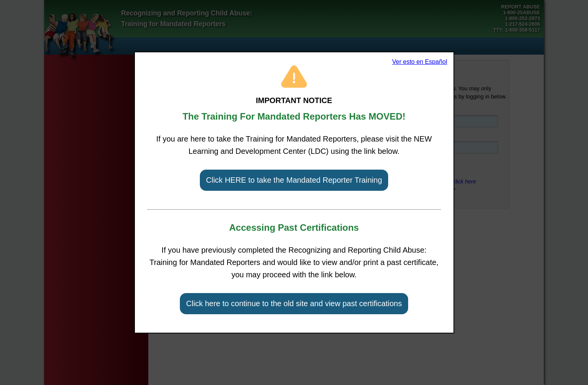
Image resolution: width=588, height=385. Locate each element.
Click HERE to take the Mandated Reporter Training (294, 180)
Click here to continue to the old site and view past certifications (294, 303)
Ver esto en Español (419, 62)
